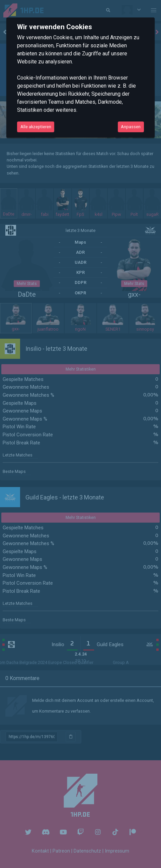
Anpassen (131, 127)
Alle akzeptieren (36, 127)
